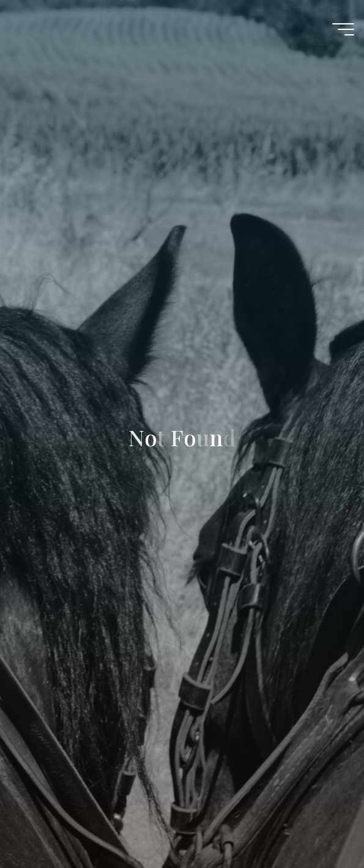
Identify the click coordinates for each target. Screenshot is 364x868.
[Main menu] (343, 29)
